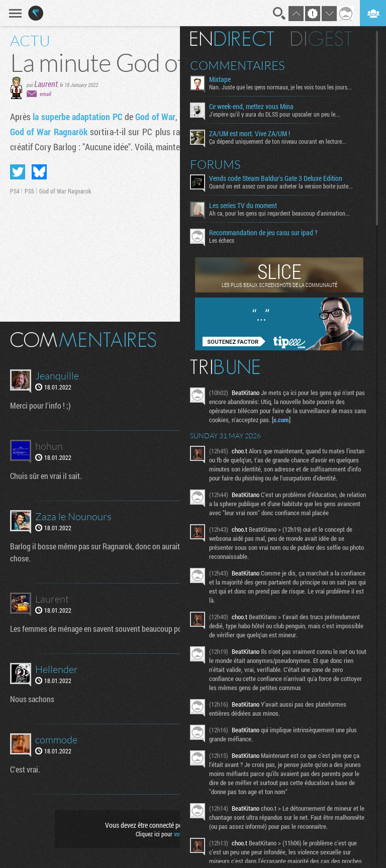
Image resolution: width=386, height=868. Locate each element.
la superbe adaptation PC (77, 117)
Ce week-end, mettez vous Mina (251, 107)
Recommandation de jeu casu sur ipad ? (263, 233)
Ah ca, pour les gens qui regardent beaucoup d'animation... (279, 213)
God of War (155, 117)
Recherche (279, 14)
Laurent (46, 84)
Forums (215, 164)
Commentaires (237, 65)
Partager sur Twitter (18, 172)
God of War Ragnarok (65, 191)
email (45, 94)
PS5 (29, 191)
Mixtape (220, 79)
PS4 (15, 191)
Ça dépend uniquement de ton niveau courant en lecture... (278, 141)
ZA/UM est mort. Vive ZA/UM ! (250, 134)
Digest (321, 39)
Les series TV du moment (243, 206)
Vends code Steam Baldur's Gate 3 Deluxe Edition (276, 178)
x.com (281, 420)
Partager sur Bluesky (39, 172)
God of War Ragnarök (49, 132)
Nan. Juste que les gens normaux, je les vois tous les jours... (280, 87)
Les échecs (222, 240)
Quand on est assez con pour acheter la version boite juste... (281, 186)
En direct (232, 39)
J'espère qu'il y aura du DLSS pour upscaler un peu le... (274, 114)
